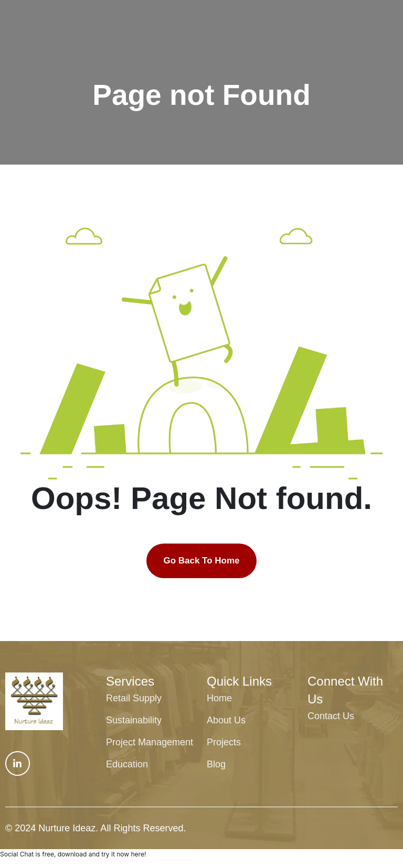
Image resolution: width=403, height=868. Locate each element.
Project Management (150, 742)
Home (219, 698)
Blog (216, 764)
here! (138, 854)
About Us (226, 720)
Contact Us (331, 716)
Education (127, 764)
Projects (224, 742)
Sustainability (134, 720)
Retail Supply (134, 698)
